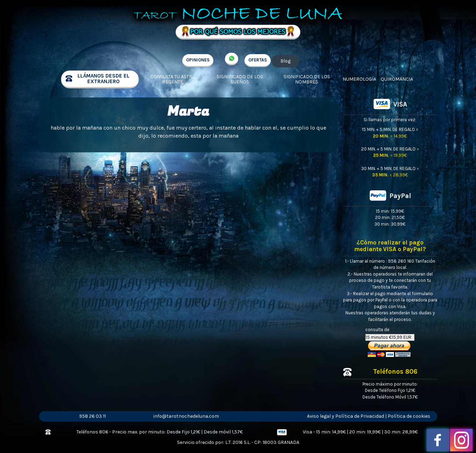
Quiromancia (397, 79)
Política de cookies (409, 416)
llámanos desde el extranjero (104, 79)
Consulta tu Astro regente (173, 79)
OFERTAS (258, 60)
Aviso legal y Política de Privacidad (346, 416)
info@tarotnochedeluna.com (186, 416)
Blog (285, 61)
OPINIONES (198, 60)
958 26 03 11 (93, 416)
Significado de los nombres (307, 79)
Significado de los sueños (240, 79)
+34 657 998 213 (232, 59)
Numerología (359, 79)
